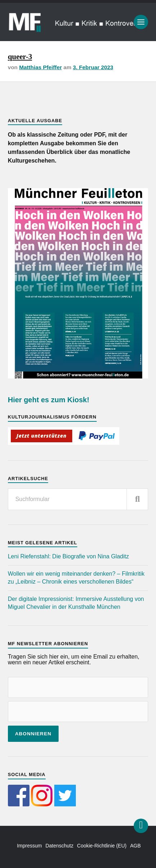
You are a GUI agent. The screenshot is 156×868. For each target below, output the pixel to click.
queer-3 (20, 57)
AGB (136, 846)
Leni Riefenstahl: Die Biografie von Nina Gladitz (68, 556)
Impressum (29, 846)
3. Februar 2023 (93, 67)
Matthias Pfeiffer (40, 67)
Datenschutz (59, 846)
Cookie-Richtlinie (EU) (102, 846)
